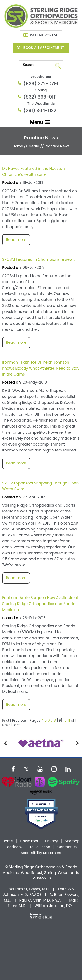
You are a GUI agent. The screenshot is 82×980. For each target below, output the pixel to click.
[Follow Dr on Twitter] (26, 769)
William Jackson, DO (53, 906)
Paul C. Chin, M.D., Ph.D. (40, 900)
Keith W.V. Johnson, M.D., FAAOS (39, 892)
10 (65, 720)
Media (34, 146)
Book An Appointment (44, 48)
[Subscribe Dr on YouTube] (40, 769)
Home (18, 146)
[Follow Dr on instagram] (54, 769)
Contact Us (67, 847)
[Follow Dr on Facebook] (13, 769)
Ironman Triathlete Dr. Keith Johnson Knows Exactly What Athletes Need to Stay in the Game (41, 368)
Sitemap (72, 841)
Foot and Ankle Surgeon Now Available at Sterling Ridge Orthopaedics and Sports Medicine (40, 604)
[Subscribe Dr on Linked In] (68, 769)
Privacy (52, 841)
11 (69, 720)
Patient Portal (44, 35)
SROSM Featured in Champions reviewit (38, 259)
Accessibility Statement (41, 853)
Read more (16, 240)
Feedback (14, 847)
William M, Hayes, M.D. (29, 889)
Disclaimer (30, 841)
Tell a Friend (40, 847)
